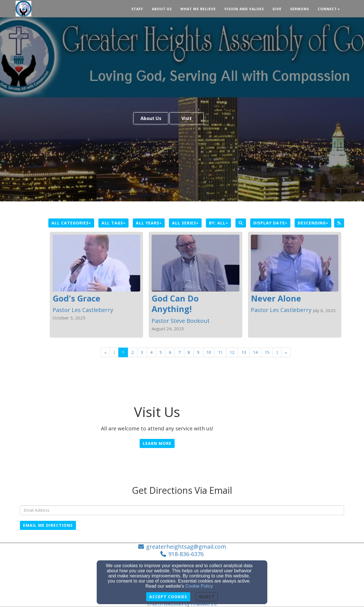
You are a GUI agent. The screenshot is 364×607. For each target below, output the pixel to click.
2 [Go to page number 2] (133, 352)
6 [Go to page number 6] (170, 352)
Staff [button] (137, 9)
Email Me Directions (48, 525)
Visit (187, 118)
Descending (313, 223)
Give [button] (277, 9)
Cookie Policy (199, 586)
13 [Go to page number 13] (244, 352)
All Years (149, 223)
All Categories (71, 223)
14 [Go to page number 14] (255, 352)
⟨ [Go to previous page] (114, 352)
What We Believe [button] (198, 9)
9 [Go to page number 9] (198, 352)
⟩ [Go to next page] (277, 352)
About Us (151, 118)
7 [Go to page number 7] (179, 352)
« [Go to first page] (105, 352)
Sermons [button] (300, 9)
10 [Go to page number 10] (209, 352)
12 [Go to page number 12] (232, 352)
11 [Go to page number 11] (220, 352)
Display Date (270, 223)
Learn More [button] (157, 443)
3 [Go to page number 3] (142, 352)
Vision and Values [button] (244, 9)
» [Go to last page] (286, 352)
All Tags (113, 223)
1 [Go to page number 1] (123, 352)
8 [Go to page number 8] (189, 352)
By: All (218, 223)
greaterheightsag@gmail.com (186, 547)
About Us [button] (162, 9)
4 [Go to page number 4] (151, 352)
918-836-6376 (186, 554)
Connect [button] (329, 9)
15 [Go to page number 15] (267, 352)
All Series (185, 223)
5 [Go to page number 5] (161, 352)
